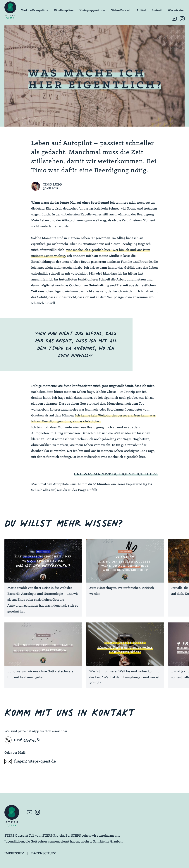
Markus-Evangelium (34, 10)
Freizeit (157, 10)
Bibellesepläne (64, 10)
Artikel (141, 10)
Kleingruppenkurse (92, 10)
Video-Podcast (121, 10)
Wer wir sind (176, 10)
